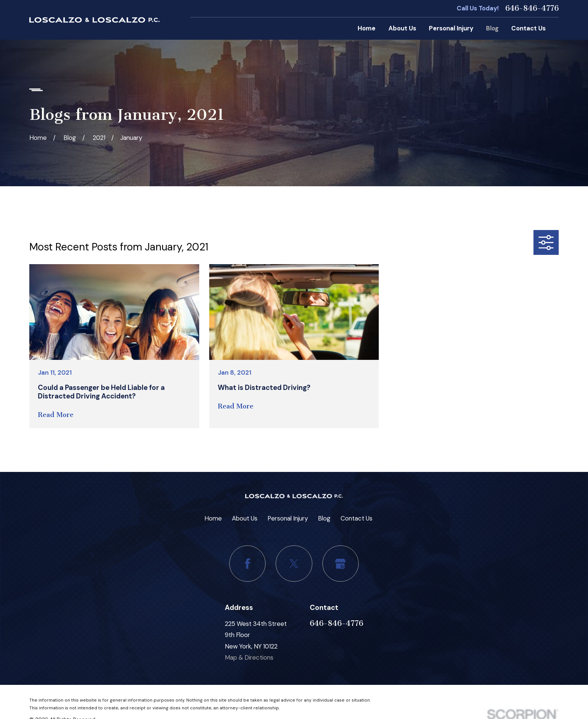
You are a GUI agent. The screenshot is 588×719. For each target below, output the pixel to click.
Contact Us (357, 518)
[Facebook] (247, 564)
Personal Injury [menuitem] (451, 28)
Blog (324, 518)
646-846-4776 (532, 8)
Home (213, 518)
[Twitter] (294, 564)
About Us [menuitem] (402, 28)
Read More (56, 415)
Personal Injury (288, 518)
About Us (245, 518)
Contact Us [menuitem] (528, 28)
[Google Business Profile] (341, 564)
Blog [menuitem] (492, 28)
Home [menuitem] (367, 28)
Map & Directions (249, 657)
